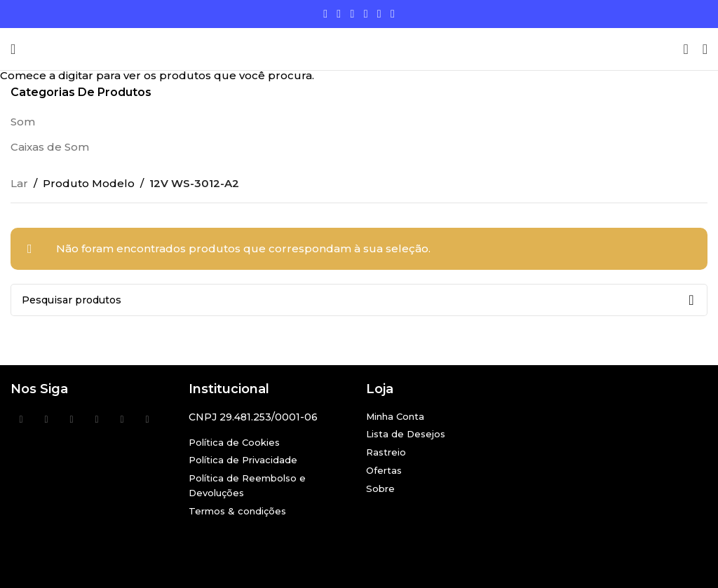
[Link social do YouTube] (366, 14)
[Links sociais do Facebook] (326, 14)
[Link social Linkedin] (379, 14)
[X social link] (339, 14)
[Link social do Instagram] (352, 14)
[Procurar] (685, 49)
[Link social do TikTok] (392, 14)
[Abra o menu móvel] (13, 49)
